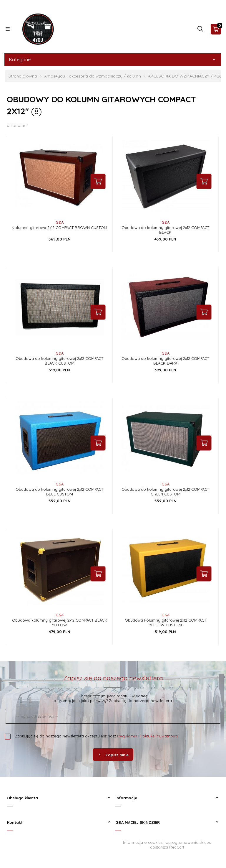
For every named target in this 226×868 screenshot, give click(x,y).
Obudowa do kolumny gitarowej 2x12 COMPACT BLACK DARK (165, 361)
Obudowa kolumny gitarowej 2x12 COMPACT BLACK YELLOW (60, 622)
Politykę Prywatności (159, 736)
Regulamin (127, 736)
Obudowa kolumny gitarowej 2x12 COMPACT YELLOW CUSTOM (166, 622)
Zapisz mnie (113, 755)
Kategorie (113, 60)
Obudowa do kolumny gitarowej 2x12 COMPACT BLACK (165, 230)
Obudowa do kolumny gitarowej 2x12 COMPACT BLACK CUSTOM (59, 361)
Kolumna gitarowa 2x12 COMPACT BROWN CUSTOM (59, 228)
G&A (60, 222)
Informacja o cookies (143, 842)
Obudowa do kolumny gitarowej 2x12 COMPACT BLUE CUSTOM (59, 492)
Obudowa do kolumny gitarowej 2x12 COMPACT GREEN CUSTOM (165, 492)
